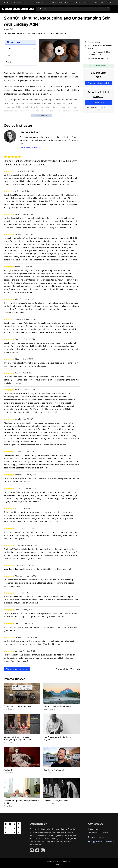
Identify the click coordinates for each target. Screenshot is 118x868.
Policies (59, 864)
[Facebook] (37, 850)
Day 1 (9, 49)
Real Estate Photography (54, 770)
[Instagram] (43, 850)
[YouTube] (32, 850)
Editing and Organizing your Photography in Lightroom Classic (19, 738)
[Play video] (59, 51)
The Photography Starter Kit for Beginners (57, 738)
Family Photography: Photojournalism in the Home (22, 802)
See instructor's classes (30, 148)
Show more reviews (17, 669)
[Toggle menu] (114, 9)
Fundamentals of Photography (17, 706)
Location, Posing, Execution (56, 801)
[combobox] (73, 9)
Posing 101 (8, 770)
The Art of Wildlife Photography (58, 706)
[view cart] (87, 2)
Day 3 (9, 62)
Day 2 (9, 55)
